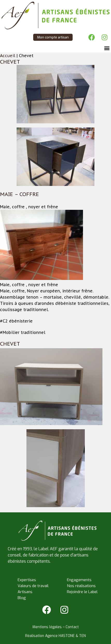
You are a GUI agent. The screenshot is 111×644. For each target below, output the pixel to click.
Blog (22, 598)
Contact (72, 627)
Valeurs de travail (33, 586)
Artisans (25, 592)
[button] (107, 48)
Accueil (8, 56)
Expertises (27, 580)
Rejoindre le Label (82, 592)
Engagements (79, 580)
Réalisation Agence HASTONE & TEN (55, 636)
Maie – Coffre (19, 194)
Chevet (10, 62)
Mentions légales (47, 627)
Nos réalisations (81, 586)
